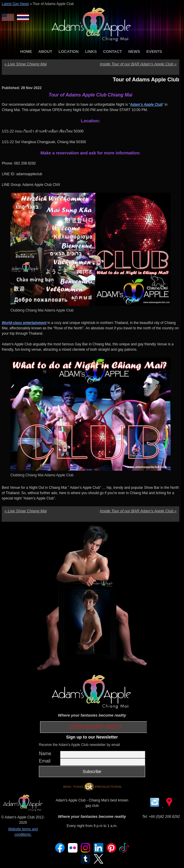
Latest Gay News (15, 4)
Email (45, 761)
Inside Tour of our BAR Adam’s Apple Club (138, 64)
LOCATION (69, 52)
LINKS (91, 52)
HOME (26, 52)
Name (45, 754)
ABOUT (45, 52)
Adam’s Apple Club (146, 105)
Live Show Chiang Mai (26, 64)
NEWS (134, 52)
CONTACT (112, 52)
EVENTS (154, 52)
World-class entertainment (24, 323)
